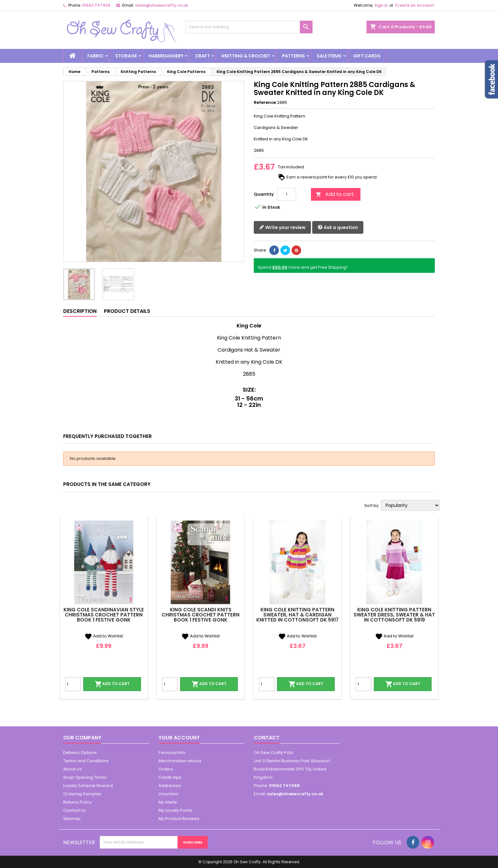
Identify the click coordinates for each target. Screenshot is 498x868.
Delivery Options (80, 753)
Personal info (172, 753)
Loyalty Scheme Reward (88, 786)
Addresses (170, 786)
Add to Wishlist (104, 636)
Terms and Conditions (86, 761)
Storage (126, 56)
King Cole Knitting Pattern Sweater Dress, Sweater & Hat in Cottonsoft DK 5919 (394, 615)
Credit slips (170, 777)
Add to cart (335, 194)
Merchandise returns (180, 761)
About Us (72, 769)
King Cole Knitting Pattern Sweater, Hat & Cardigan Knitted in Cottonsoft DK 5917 (297, 615)
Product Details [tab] (127, 311)
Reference (265, 103)
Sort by (371, 506)
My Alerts (168, 802)
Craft (202, 56)
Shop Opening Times (85, 777)
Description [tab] (80, 311)
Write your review (282, 228)
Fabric (95, 56)
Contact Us (74, 810)
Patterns (293, 56)
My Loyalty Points (175, 810)
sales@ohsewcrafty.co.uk (162, 5)
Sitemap (72, 819)
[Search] (249, 27)
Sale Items (329, 56)
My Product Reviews (179, 819)
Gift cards (367, 56)
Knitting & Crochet (246, 56)
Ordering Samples (82, 794)
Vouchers (168, 794)
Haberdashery (166, 56)
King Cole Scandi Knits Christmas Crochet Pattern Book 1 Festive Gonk (201, 615)
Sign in (381, 5)
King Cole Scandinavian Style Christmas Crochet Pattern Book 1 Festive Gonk (104, 615)
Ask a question (338, 228)
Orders (166, 769)
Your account (179, 738)
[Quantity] (286, 194)
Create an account (414, 5)
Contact (267, 738)
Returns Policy (77, 802)
